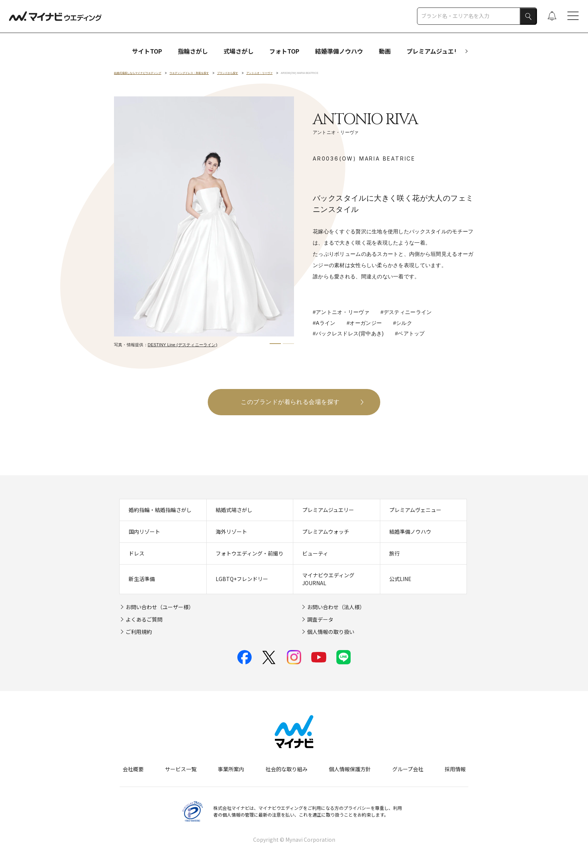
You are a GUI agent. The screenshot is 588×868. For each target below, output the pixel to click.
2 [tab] (288, 344)
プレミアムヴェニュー (415, 510)
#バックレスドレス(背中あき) (348, 333)
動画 (385, 51)
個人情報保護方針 (350, 769)
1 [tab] (275, 344)
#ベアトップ (410, 333)
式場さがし (238, 51)
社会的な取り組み (286, 769)
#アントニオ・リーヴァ (341, 312)
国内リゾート (144, 532)
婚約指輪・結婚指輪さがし (160, 510)
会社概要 (133, 769)
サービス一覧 (181, 769)
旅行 (394, 553)
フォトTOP (284, 51)
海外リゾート (231, 532)
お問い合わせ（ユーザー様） (160, 607)
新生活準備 (142, 579)
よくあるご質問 (144, 619)
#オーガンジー (364, 323)
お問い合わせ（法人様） (336, 607)
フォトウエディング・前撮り (250, 553)
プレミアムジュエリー (436, 51)
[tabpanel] (204, 216)
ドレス (136, 553)
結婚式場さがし (234, 510)
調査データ (320, 619)
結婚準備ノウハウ (339, 51)
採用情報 (455, 769)
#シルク (403, 323)
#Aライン (324, 323)
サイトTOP (147, 51)
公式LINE (400, 579)
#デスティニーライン (406, 312)
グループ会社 (408, 769)
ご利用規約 (139, 632)
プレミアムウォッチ (326, 532)
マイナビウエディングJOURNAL (328, 579)
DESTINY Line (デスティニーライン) (183, 345)
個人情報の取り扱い (331, 632)
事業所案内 (231, 769)
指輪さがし (193, 51)
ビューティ (315, 553)
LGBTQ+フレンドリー (242, 579)
